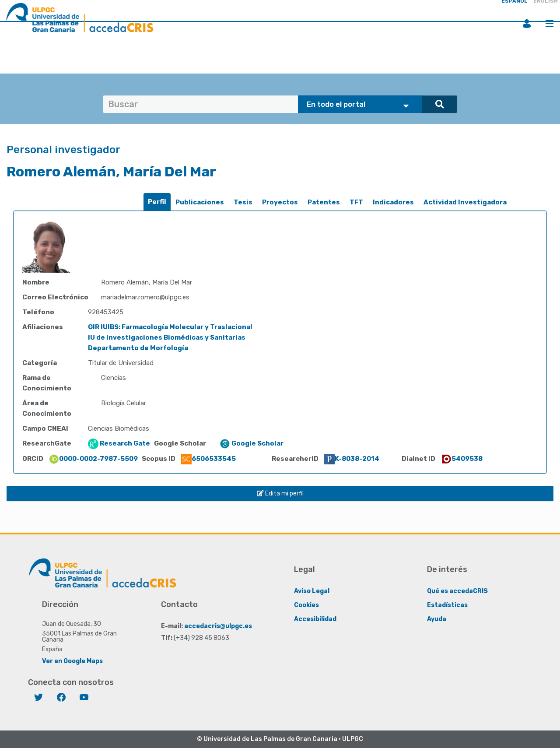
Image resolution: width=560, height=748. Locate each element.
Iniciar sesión (527, 24)
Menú (549, 24)
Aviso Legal (312, 591)
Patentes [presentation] (324, 202)
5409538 (462, 459)
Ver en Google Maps (72, 661)
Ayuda (437, 619)
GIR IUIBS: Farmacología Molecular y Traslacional (170, 327)
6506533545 (208, 459)
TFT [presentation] (356, 202)
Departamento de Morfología (138, 348)
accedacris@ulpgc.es (218, 626)
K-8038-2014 (352, 459)
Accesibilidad (315, 619)
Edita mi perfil (280, 493)
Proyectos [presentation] (280, 202)
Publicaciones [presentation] (200, 202)
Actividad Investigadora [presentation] (465, 202)
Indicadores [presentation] (393, 202)
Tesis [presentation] (243, 202)
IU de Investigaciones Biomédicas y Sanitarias (167, 337)
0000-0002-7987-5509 (93, 459)
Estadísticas (447, 605)
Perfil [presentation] (157, 202)
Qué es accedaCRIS (457, 591)
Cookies (306, 605)
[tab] (157, 202)
